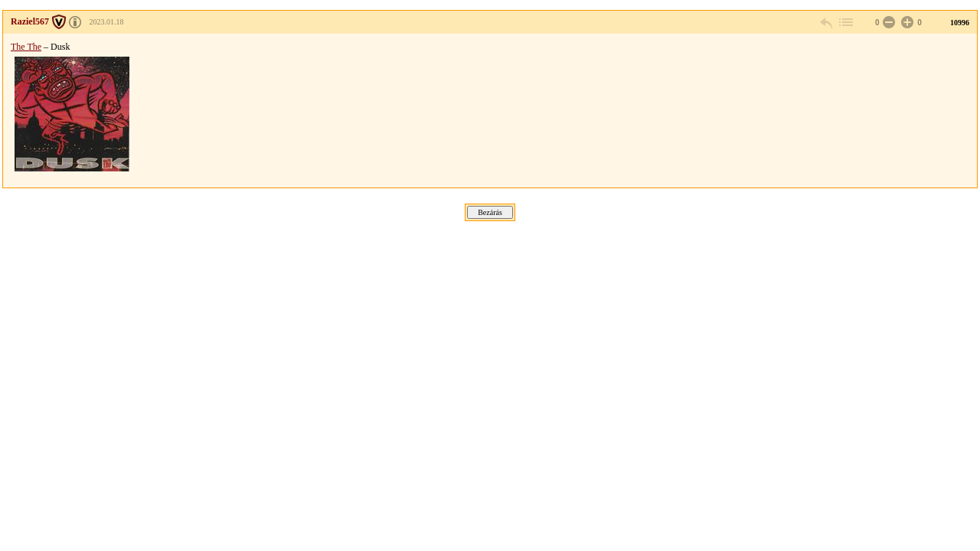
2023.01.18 (107, 22)
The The (26, 47)
